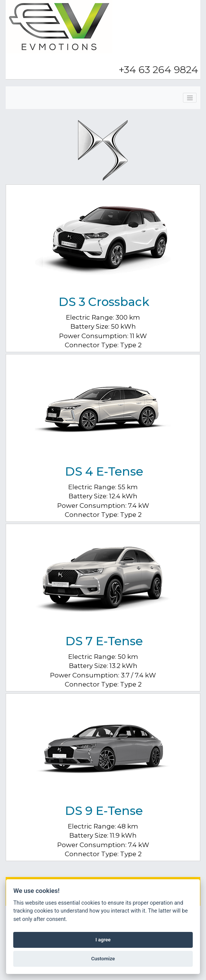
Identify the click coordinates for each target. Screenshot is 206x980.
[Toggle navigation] (190, 98)
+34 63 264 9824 (158, 70)
